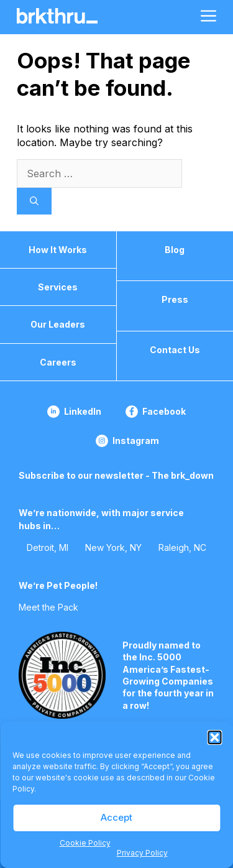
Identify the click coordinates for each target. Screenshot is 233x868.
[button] (214, 737)
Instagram (136, 441)
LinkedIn (83, 411)
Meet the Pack (48, 607)
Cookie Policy (85, 843)
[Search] (34, 201)
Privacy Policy (142, 853)
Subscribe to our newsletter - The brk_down (116, 475)
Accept (116, 817)
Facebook (164, 411)
